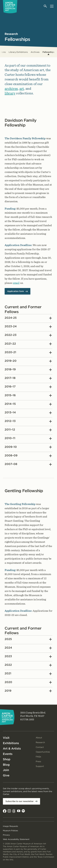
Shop (7, 759)
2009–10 (28, 447)
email (16, 283)
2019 (28, 691)
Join (6, 770)
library (10, 93)
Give (6, 775)
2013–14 (28, 413)
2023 (28, 657)
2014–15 (28, 404)
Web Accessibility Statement (16, 839)
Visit (6, 738)
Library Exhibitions (18, 52)
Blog (6, 765)
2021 (28, 674)
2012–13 (28, 421)
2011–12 (28, 430)
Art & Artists (12, 748)
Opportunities (43, 752)
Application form (16, 291)
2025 (28, 639)
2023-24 (28, 327)
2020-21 (28, 353)
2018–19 (28, 370)
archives (11, 88)
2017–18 (28, 378)
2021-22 (28, 344)
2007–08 (28, 464)
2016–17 (28, 387)
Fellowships (48, 52)
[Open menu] (52, 6)
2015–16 (28, 396)
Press (38, 761)
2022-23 (28, 335)
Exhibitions (11, 743)
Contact (40, 747)
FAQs (38, 757)
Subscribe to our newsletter (20, 801)
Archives (35, 52)
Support (40, 766)
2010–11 (28, 439)
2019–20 (28, 361)
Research (40, 742)
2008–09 (28, 456)
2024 (28, 648)
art (22, 88)
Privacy (6, 835)
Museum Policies (10, 831)
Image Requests (10, 826)
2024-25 (28, 318)
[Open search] (45, 6)
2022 (28, 665)
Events (8, 754)
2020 (28, 682)
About (39, 738)
